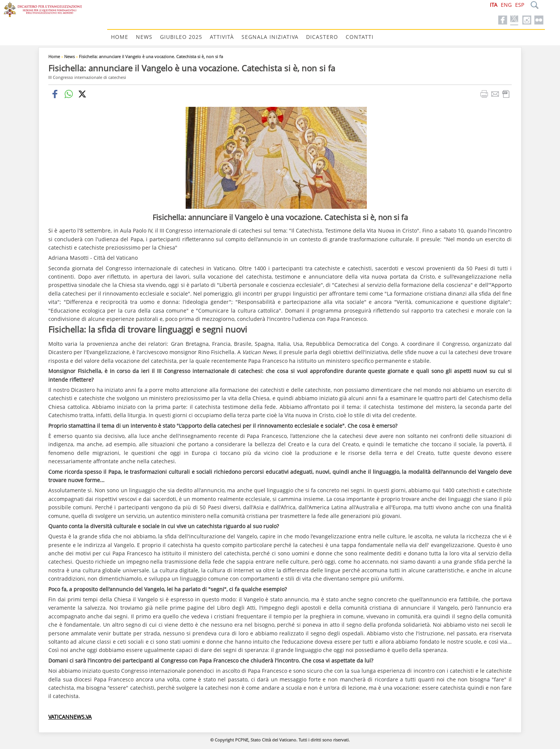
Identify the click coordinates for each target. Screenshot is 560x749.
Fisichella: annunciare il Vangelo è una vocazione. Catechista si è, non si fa (151, 56)
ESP (520, 5)
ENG (506, 5)
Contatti (360, 37)
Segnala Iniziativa (270, 37)
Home (120, 37)
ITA (494, 5)
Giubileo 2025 (181, 37)
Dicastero (322, 37)
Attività (222, 37)
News (144, 37)
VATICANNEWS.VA (70, 717)
